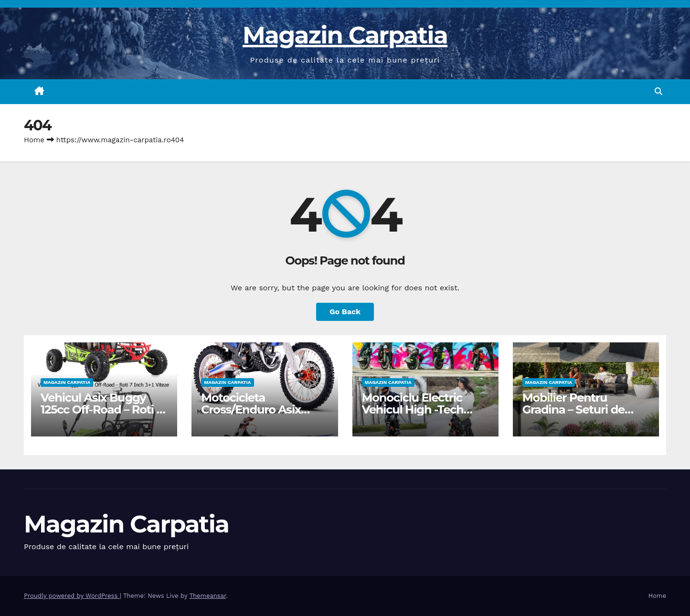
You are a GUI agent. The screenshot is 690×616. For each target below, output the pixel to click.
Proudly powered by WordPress (72, 596)
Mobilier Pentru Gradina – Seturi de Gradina (573, 409)
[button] (658, 91)
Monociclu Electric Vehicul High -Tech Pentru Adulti (413, 409)
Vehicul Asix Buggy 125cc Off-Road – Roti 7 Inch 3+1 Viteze (102, 409)
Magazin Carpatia (345, 35)
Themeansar (207, 596)
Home (34, 140)
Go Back (345, 312)
